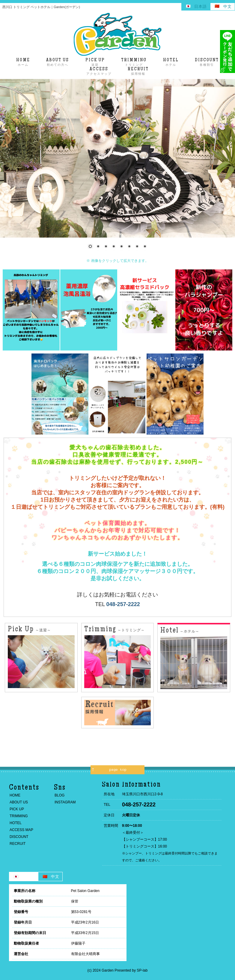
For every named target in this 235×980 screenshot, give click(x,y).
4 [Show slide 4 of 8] (114, 247)
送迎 (95, 62)
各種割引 (207, 62)
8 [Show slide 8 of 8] (145, 247)
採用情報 (138, 71)
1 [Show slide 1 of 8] (90, 247)
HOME (15, 795)
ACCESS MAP (21, 830)
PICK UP (17, 809)
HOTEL (16, 823)
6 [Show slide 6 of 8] (129, 247)
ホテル (171, 62)
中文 (228, 6)
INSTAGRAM (65, 802)
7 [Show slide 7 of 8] (137, 247)
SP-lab (142, 970)
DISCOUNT (19, 837)
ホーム (23, 62)
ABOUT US (19, 802)
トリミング (134, 62)
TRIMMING (19, 816)
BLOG (59, 795)
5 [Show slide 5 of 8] (121, 247)
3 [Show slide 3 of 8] (106, 247)
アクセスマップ (99, 71)
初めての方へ (58, 62)
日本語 (201, 6)
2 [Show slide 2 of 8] (98, 247)
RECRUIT (18, 844)
